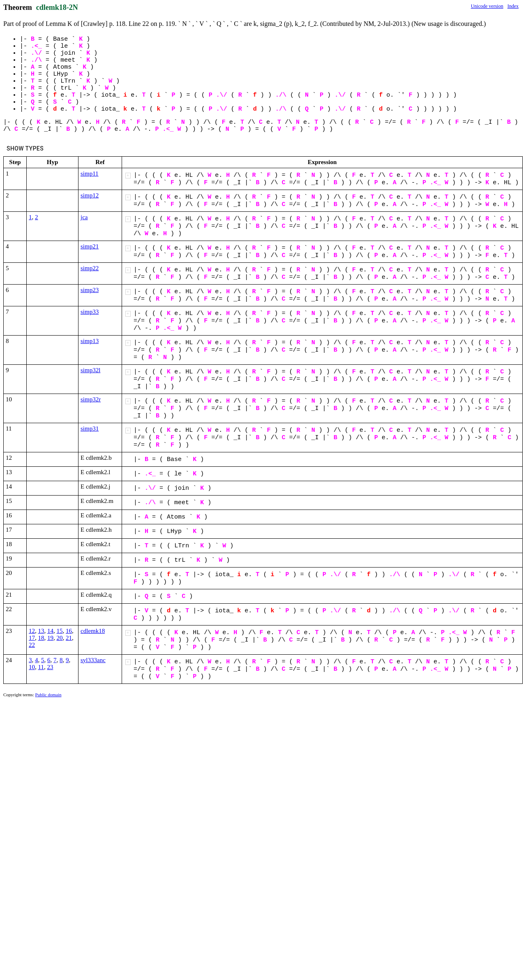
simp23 (90, 290)
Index (513, 6)
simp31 (90, 429)
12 (32, 631)
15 (60, 631)
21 (69, 638)
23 (50, 667)
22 (32, 645)
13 (41, 631)
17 (32, 638)
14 (50, 631)
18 (41, 638)
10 (32, 667)
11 (41, 667)
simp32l (90, 370)
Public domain (48, 695)
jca (84, 217)
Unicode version (487, 6)
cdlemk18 (93, 631)
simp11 (90, 174)
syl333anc (93, 660)
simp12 (90, 195)
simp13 (90, 341)
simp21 (90, 246)
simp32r (91, 399)
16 (69, 631)
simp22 (90, 268)
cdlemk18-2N (57, 7)
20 (60, 638)
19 (50, 638)
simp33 (90, 312)
